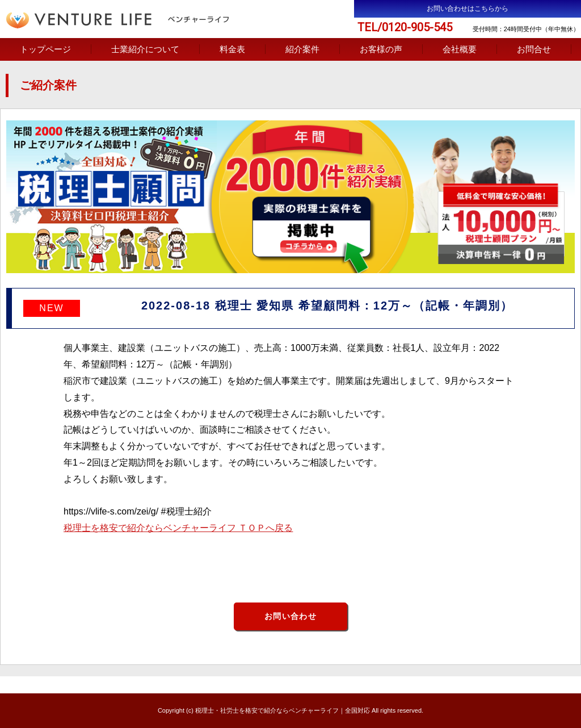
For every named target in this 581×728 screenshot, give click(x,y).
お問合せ (534, 49)
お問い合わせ (290, 616)
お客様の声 (381, 49)
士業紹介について (145, 49)
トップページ (45, 49)
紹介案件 (302, 49)
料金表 (232, 49)
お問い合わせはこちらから (468, 9)
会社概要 (460, 49)
